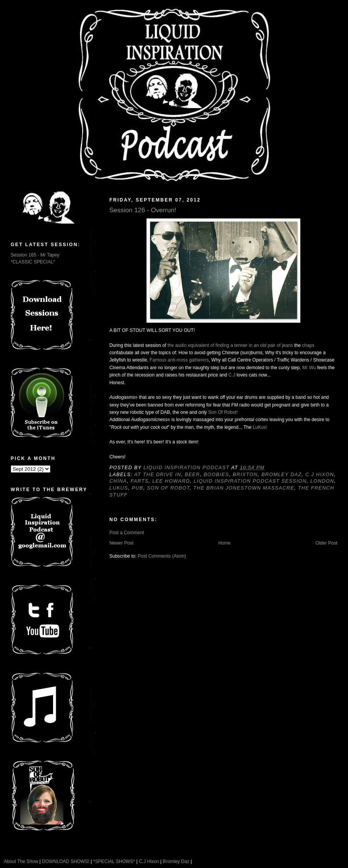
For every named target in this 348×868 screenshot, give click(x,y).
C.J (232, 375)
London (322, 481)
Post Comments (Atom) (162, 556)
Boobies (216, 475)
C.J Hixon (320, 475)
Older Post (326, 543)
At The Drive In (158, 475)
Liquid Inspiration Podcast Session (250, 481)
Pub (138, 488)
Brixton (245, 475)
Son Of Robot (168, 488)
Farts (140, 481)
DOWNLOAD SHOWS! (66, 861)
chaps (308, 345)
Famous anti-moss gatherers (179, 360)
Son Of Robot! (223, 412)
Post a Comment (127, 533)
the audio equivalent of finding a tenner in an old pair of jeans (230, 345)
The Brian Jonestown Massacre (244, 488)
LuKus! (260, 427)
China (118, 481)
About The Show (21, 861)
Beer (192, 475)
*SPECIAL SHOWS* (114, 861)
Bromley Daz (282, 475)
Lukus (119, 488)
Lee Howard (171, 481)
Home (224, 543)
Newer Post (121, 543)
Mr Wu (309, 368)
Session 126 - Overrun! (143, 210)
